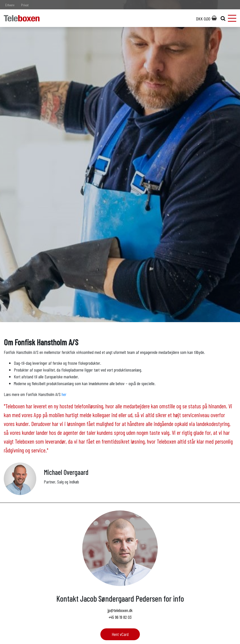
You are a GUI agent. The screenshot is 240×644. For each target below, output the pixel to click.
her (64, 394)
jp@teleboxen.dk (120, 610)
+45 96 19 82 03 (120, 617)
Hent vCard (120, 634)
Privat (25, 5)
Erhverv (10, 5)
